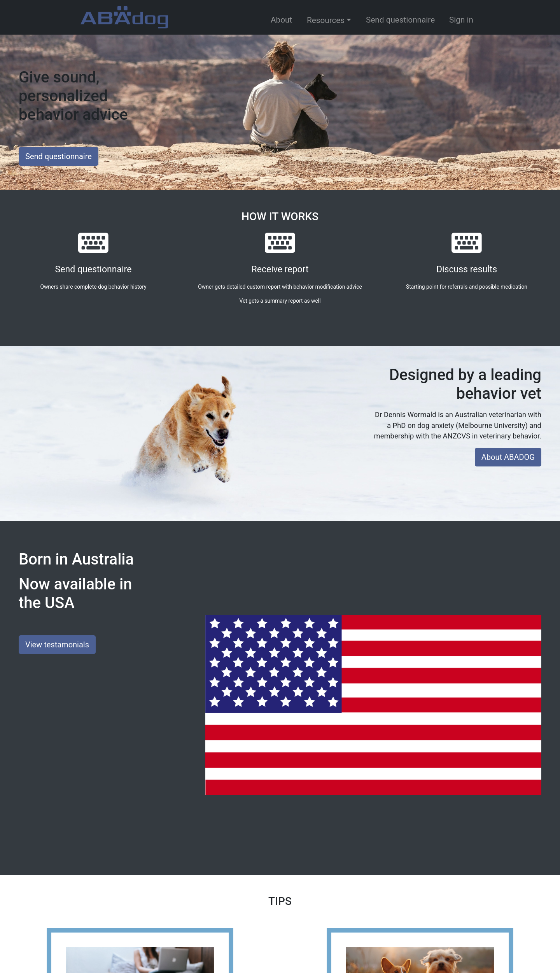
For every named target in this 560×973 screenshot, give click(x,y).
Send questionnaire (400, 20)
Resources (326, 20)
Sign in (461, 20)
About (281, 20)
